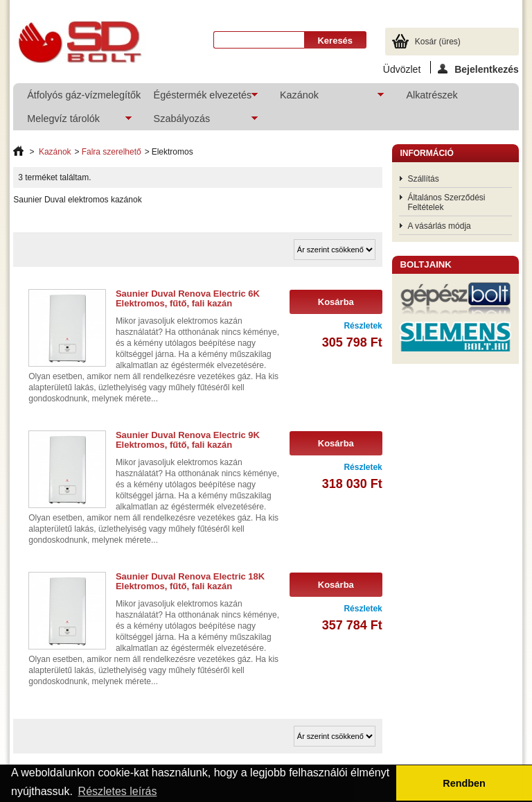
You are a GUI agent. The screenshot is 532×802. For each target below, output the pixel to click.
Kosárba (336, 302)
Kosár (438, 42)
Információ (426, 153)
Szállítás (423, 179)
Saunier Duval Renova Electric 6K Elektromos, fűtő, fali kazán (188, 298)
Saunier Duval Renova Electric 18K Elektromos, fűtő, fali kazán (190, 581)
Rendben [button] (464, 783)
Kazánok (325, 98)
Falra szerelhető (112, 152)
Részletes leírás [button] (118, 791)
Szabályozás (199, 122)
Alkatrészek (432, 95)
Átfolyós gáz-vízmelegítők (82, 95)
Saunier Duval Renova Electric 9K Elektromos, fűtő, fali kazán (188, 440)
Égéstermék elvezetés (199, 98)
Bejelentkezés (478, 69)
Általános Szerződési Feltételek (446, 202)
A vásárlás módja (439, 226)
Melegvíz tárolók (72, 122)
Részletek (363, 326)
